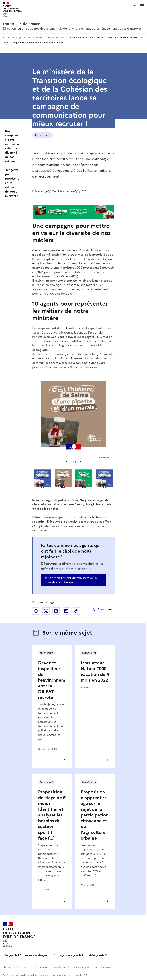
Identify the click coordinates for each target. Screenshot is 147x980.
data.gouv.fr (97, 955)
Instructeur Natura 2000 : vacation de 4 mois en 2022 (95, 672)
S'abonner (102, 609)
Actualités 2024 (55, 37)
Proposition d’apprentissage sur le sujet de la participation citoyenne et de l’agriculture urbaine (95, 815)
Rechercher (135, 4)
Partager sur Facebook (36, 611)
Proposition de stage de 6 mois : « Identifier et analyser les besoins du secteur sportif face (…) (52, 815)
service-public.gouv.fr (38, 955)
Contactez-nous (103, 967)
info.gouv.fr (10, 955)
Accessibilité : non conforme (51, 967)
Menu (142, 4)
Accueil (7, 37)
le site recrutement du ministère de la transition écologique (71, 580)
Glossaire (25, 967)
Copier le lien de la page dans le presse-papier (76, 611)
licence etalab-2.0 (76, 975)
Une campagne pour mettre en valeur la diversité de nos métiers (12, 146)
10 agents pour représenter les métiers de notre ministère (12, 183)
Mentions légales (80, 967)
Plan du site (9, 967)
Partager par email (66, 611)
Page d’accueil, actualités (29, 37)
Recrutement (42, 135)
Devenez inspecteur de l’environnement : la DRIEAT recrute (52, 680)
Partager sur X (46, 611)
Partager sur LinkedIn (56, 611)
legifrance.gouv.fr (70, 955)
